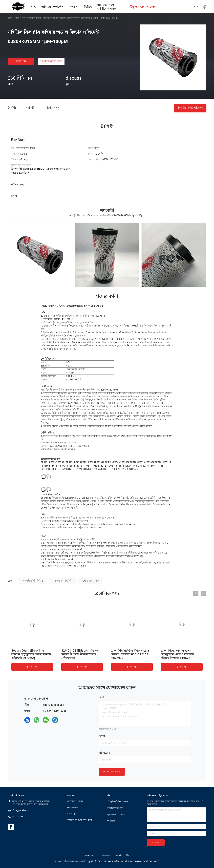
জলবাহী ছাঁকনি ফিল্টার (32, 581)
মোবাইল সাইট (105, 856)
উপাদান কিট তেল (91, 581)
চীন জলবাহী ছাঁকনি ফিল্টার (64, 861)
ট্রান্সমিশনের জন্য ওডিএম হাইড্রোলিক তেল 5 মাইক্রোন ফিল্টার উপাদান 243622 (178, 654)
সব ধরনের (111, 821)
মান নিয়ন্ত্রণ (72, 814)
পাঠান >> (156, 842)
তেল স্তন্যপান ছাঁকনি (63, 581)
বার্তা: (103, 697)
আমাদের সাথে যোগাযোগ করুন (80, 820)
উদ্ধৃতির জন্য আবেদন (190, 107)
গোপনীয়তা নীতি (123, 856)
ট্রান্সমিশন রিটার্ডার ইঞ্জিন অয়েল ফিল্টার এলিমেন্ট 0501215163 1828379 (130, 654)
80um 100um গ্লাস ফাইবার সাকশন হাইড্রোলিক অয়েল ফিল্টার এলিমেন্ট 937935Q (31, 654)
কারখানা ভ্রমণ (73, 807)
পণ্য (17, 18)
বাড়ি (10, 18)
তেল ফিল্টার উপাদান (31, 18)
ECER (158, 861)
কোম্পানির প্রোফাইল (75, 801)
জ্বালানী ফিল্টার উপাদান (116, 815)
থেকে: (103, 736)
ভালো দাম (21, 61)
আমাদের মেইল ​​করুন (51, 61)
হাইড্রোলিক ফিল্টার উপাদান (117, 802)
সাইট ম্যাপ (89, 856)
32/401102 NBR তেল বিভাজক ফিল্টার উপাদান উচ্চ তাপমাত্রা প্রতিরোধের (81, 654)
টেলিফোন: (105, 753)
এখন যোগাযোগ (112, 772)
